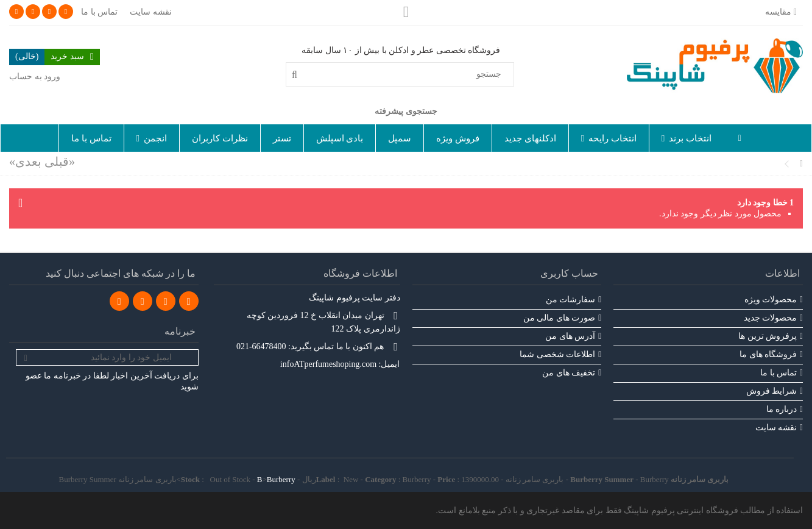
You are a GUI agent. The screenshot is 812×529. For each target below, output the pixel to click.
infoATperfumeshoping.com (328, 364)
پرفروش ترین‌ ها (768, 336)
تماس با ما (99, 12)
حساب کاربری (569, 273)
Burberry (281, 479)
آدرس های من (570, 336)
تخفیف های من (569, 373)
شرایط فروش (772, 391)
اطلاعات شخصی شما (557, 354)
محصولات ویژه (771, 300)
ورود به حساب (35, 76)
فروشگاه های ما (768, 354)
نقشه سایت (151, 12)
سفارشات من (571, 300)
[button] (686, 138)
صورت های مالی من (560, 318)
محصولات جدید (771, 318)
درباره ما (782, 409)
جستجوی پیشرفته (406, 111)
